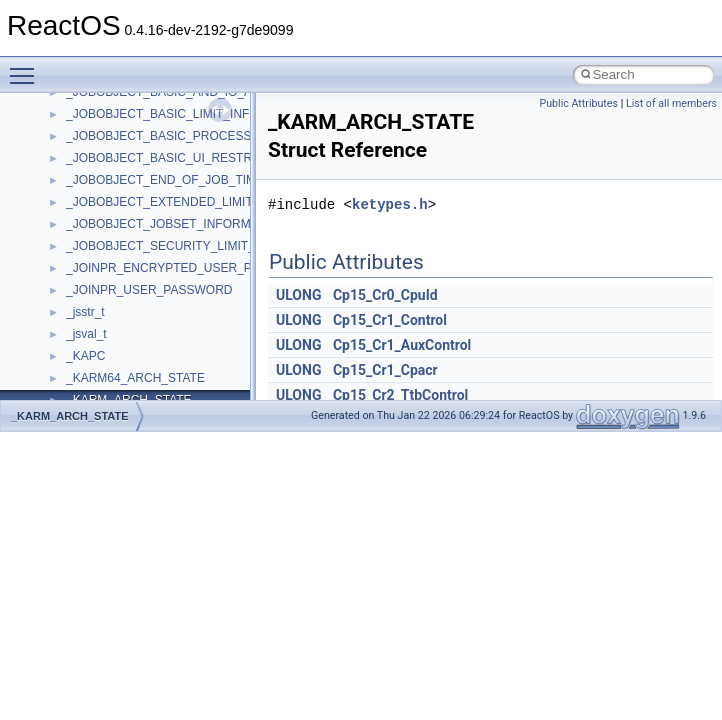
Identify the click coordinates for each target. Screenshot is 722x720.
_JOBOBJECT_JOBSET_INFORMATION (176, 224)
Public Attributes (578, 103)
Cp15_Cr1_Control (390, 320)
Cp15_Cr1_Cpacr (385, 370)
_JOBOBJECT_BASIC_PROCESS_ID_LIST (184, 136)
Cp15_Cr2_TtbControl (400, 395)
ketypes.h (390, 204)
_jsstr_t (85, 312)
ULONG (298, 295)
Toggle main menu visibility (27, 67)
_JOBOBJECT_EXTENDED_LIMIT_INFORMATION (204, 202)
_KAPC (85, 356)
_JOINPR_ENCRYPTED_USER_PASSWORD (189, 268)
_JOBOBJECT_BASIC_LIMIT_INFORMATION (189, 114)
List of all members (671, 103)
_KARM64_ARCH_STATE (135, 378)
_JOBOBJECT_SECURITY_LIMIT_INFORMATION (202, 246)
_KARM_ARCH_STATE (70, 416)
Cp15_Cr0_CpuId (385, 295)
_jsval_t (86, 334)
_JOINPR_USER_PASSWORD (149, 290)
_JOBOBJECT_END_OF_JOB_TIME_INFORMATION (210, 180)
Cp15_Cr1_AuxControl (402, 345)
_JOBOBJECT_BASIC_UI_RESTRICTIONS (183, 158)
